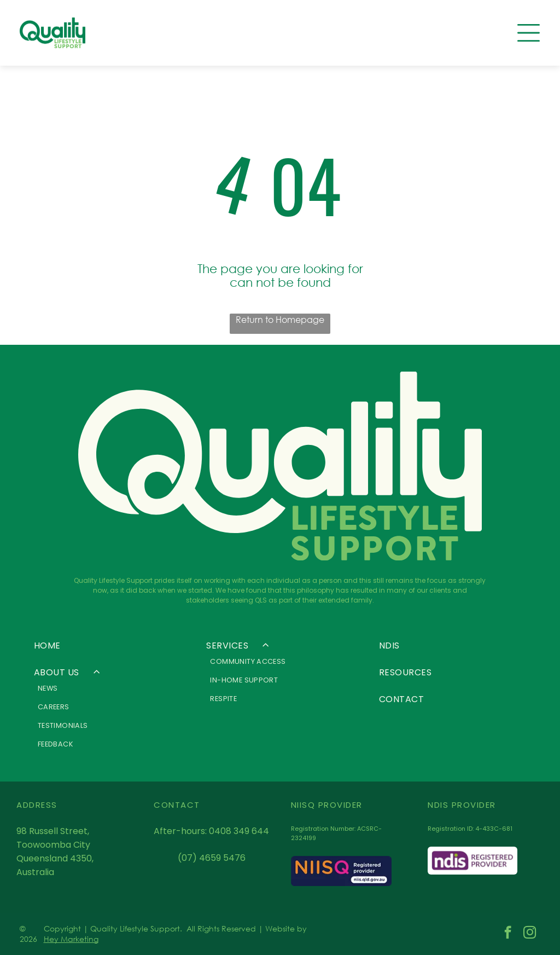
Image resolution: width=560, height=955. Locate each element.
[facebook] (508, 934)
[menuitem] (107, 646)
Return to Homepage (280, 319)
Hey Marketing (71, 939)
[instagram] (530, 934)
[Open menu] (529, 33)
